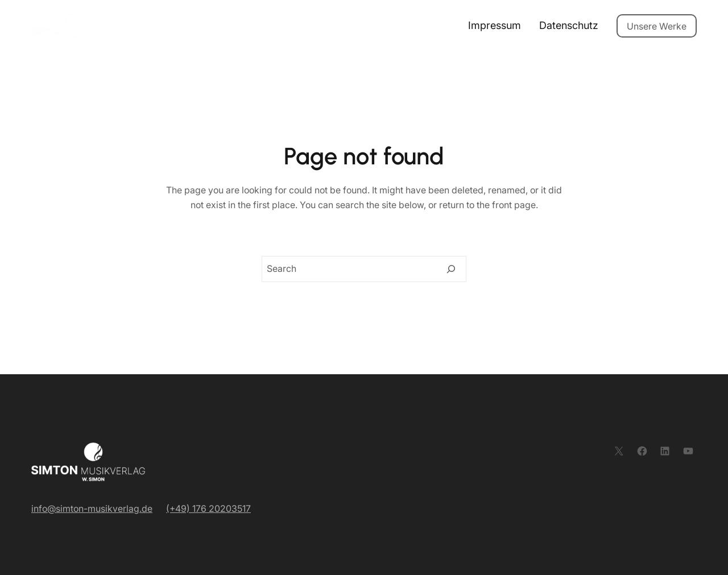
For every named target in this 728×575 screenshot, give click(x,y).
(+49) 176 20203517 (208, 508)
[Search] (451, 269)
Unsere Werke (657, 26)
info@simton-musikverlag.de (92, 508)
